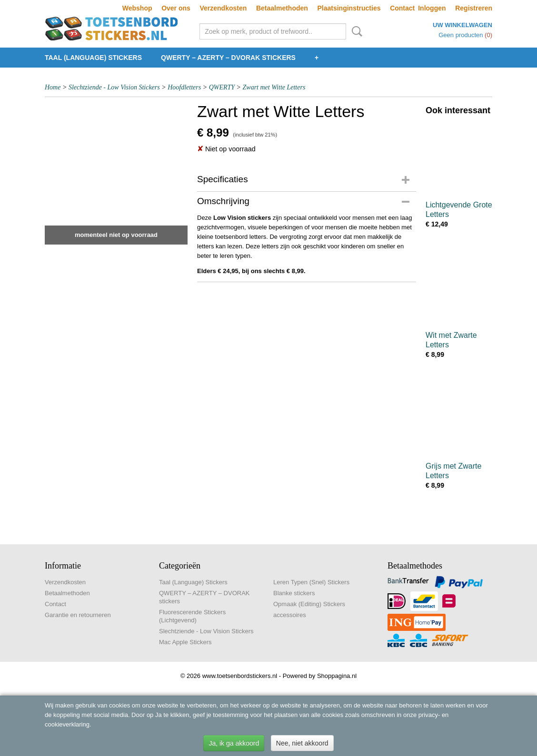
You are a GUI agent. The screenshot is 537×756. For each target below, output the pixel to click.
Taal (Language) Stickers (93, 58)
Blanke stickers (294, 593)
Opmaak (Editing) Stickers (309, 604)
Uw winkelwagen (462, 25)
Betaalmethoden (282, 8)
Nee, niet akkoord (302, 743)
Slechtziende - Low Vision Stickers (114, 87)
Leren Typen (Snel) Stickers (311, 582)
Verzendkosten (223, 8)
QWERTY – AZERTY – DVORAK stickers (228, 58)
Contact (402, 8)
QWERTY (222, 87)
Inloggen (432, 8)
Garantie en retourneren (78, 615)
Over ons (176, 8)
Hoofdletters (184, 87)
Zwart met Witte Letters (274, 87)
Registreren (474, 8)
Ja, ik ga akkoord (234, 743)
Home (53, 87)
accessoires (290, 615)
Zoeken (355, 31)
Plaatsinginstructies (349, 8)
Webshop (137, 8)
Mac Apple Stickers (185, 642)
